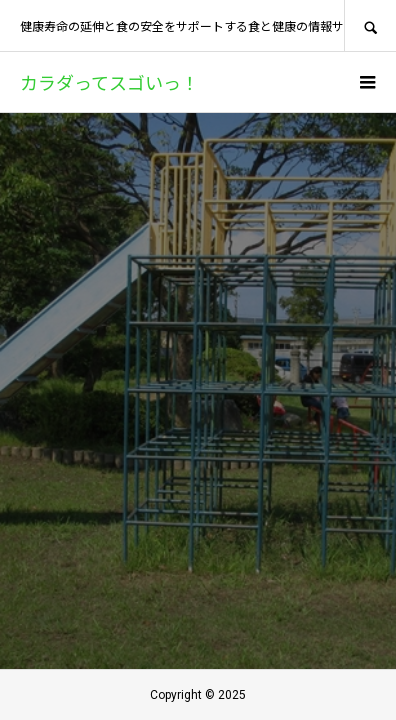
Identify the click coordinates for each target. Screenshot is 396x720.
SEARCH (370, 25)
